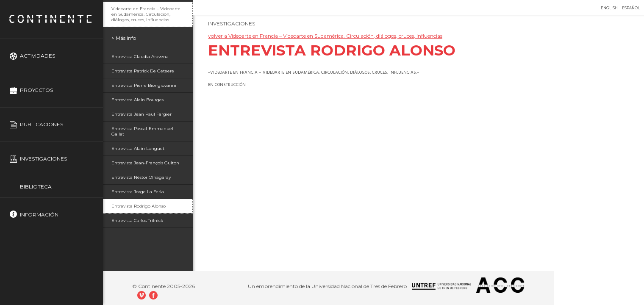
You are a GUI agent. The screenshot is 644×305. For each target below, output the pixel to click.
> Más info (124, 38)
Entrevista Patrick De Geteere (143, 71)
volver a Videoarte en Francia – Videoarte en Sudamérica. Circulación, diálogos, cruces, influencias (325, 36)
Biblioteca (36, 187)
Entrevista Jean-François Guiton (145, 163)
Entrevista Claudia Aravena (140, 57)
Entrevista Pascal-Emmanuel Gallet (142, 131)
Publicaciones (42, 124)
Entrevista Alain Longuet (138, 148)
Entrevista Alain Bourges (137, 100)
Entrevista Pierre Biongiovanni (144, 85)
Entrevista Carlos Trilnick (137, 220)
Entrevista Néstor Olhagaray (141, 177)
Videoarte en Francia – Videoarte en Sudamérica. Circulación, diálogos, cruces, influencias (146, 14)
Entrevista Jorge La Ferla (138, 192)
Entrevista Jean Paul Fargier (142, 114)
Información (39, 215)
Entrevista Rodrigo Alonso (139, 206)
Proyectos (36, 90)
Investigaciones (43, 159)
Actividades (37, 56)
